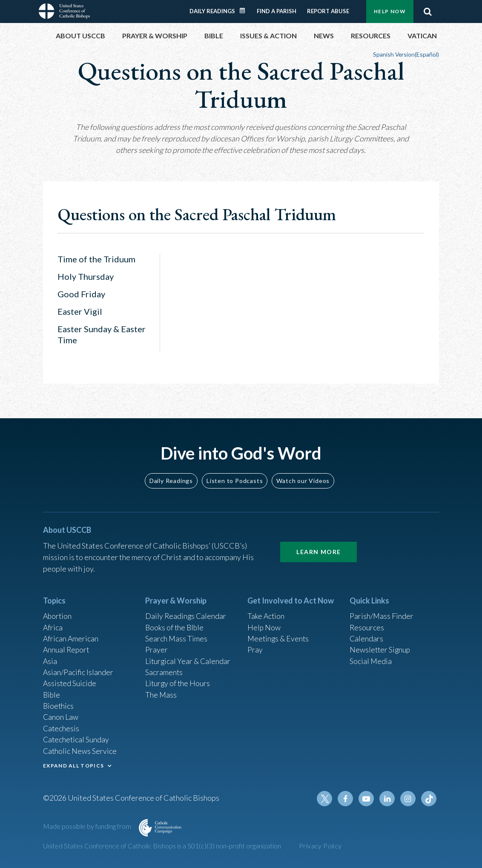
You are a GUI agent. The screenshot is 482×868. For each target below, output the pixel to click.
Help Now (390, 11)
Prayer (156, 647)
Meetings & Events (279, 635)
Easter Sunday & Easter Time (102, 334)
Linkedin (388, 799)
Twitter (327, 799)
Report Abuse (328, 11)
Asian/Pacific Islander (78, 670)
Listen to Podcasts (235, 476)
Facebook (347, 799)
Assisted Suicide (70, 681)
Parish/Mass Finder (382, 612)
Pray (255, 647)
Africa (53, 624)
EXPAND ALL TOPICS (73, 765)
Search (427, 11)
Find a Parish (277, 11)
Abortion (58, 612)
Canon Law (61, 716)
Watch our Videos (303, 476)
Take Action (266, 612)
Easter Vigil (80, 311)
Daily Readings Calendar (245, 11)
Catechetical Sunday (77, 739)
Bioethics (59, 704)
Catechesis (62, 727)
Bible (52, 693)
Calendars (367, 635)
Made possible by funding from (88, 826)
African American (71, 635)
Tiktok (429, 799)
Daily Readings (212, 11)
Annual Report (67, 647)
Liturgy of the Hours (178, 681)
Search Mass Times (176, 635)
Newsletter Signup (381, 647)
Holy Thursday (86, 276)
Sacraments (164, 670)
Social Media (371, 658)
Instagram (408, 799)
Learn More (318, 547)
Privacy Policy (320, 846)
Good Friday (81, 294)
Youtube (367, 799)
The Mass (161, 693)
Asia (50, 658)
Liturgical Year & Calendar (189, 658)
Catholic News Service (80, 750)
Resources (367, 624)
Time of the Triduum (96, 259)
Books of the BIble (175, 624)
